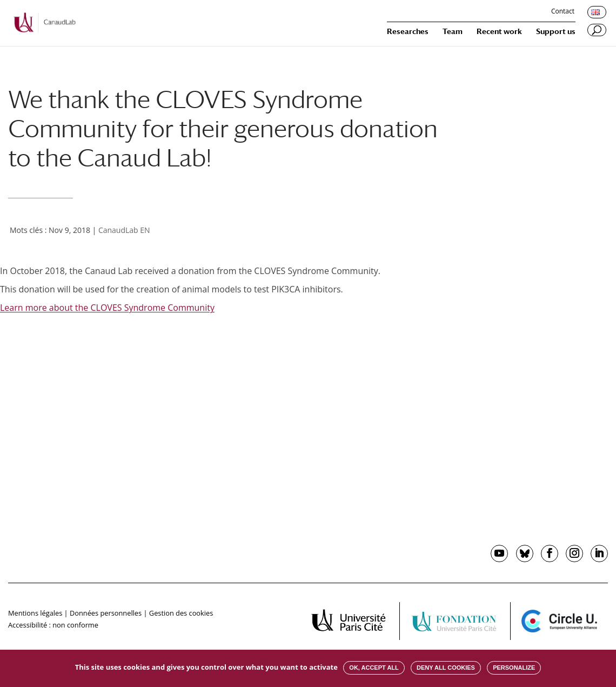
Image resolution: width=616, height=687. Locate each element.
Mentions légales (35, 613)
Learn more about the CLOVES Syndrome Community (107, 308)
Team (453, 32)
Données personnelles (106, 613)
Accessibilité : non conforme (53, 625)
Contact (563, 12)
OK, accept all (374, 668)
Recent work (499, 32)
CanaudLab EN (124, 230)
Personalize (514, 668)
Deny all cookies (446, 668)
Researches (408, 32)
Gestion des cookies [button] (181, 613)
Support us (556, 32)
